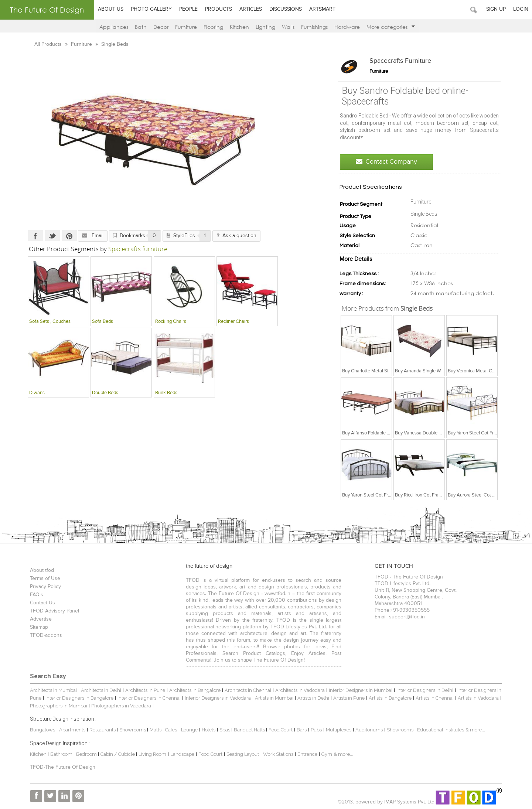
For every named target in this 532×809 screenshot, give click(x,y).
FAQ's (37, 595)
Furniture (186, 27)
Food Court (281, 730)
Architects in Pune (145, 690)
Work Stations (278, 754)
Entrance (307, 754)
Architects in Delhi (101, 690)
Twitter (52, 236)
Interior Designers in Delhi (425, 690)
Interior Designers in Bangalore (79, 698)
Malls (156, 730)
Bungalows (42, 730)
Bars (302, 730)
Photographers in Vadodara (121, 706)
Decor (161, 27)
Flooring (213, 27)
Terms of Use (45, 578)
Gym (327, 754)
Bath (141, 27)
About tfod (42, 570)
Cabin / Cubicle (118, 754)
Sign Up (496, 9)
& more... (475, 730)
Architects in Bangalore (195, 690)
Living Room (152, 754)
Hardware (347, 27)
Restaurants (103, 730)
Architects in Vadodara (300, 690)
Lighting (265, 27)
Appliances (114, 27)
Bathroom (62, 754)
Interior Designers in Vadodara (218, 698)
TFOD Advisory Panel (54, 611)
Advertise (41, 619)
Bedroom (87, 754)
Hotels (209, 730)
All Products (49, 44)
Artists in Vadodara (478, 698)
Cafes (171, 730)
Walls (288, 27)
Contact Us (42, 603)
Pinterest (69, 236)
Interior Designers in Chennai (149, 698)
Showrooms (133, 730)
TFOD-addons (46, 635)
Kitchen (239, 27)
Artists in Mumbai (274, 698)
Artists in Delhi (313, 698)
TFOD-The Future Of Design (63, 767)
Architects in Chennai (248, 690)
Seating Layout (243, 754)
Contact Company (386, 162)
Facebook (35, 236)
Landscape (182, 754)
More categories (391, 27)
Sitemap (39, 627)
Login (521, 9)
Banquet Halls (250, 730)
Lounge (189, 730)
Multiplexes (339, 730)
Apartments (72, 730)
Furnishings (314, 27)
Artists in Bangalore (390, 698)
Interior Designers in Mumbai (361, 690)
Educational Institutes (441, 730)
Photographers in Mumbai (59, 706)
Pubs (316, 730)
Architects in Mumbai (53, 690)
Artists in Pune (349, 698)
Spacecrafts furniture (400, 61)
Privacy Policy (45, 587)
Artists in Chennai (435, 698)
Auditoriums (369, 730)
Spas (225, 730)
